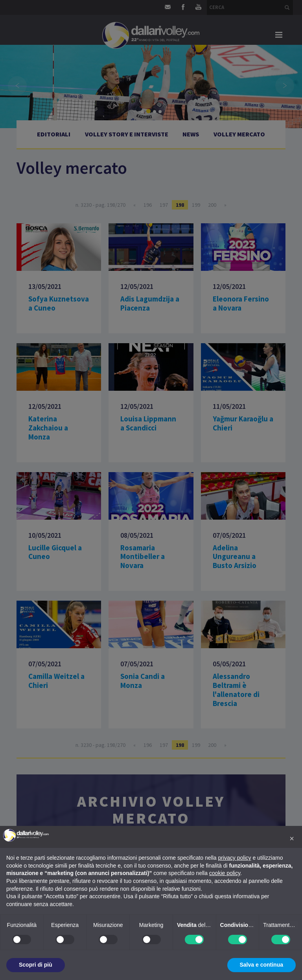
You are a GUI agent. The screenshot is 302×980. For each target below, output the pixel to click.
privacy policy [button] (235, 858)
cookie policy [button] (225, 873)
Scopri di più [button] (36, 965)
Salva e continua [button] (261, 965)
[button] (292, 838)
